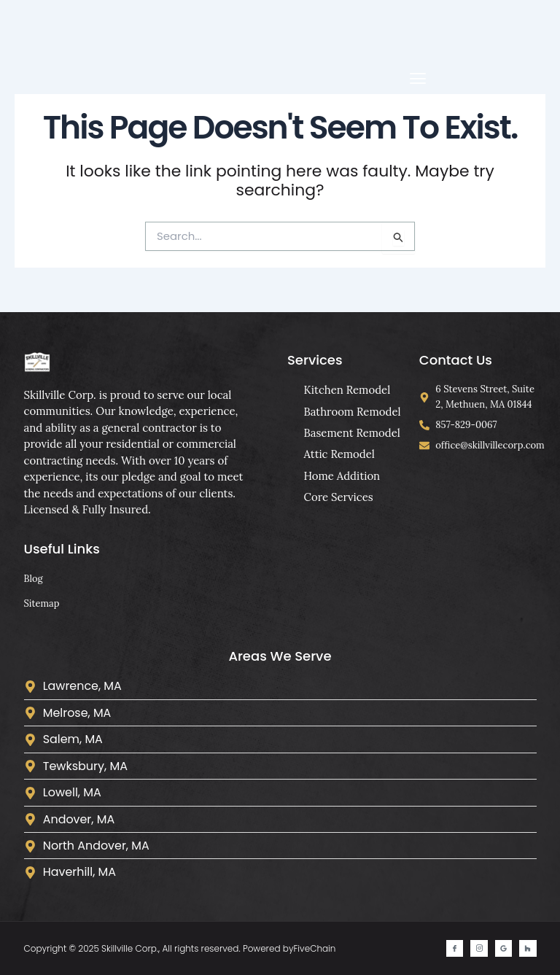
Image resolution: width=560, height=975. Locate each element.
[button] (417, 79)
